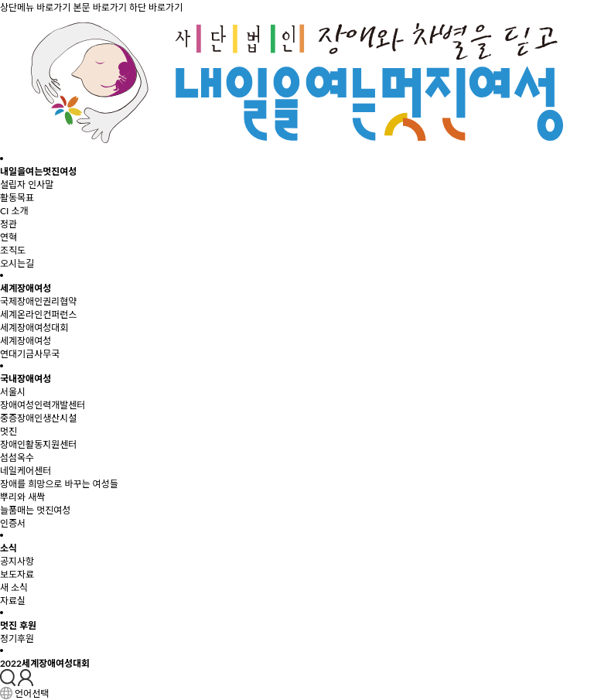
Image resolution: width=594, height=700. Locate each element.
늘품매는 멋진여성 (35, 510)
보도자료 (17, 574)
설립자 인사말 (27, 184)
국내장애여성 (26, 379)
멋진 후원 (18, 625)
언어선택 (32, 694)
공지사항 (17, 561)
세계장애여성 (26, 288)
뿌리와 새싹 (22, 497)
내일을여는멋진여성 (38, 171)
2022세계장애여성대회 (45, 663)
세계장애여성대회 (34, 328)
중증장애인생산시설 (38, 418)
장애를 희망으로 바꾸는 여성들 (59, 484)
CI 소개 (14, 211)
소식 (9, 548)
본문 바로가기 (99, 7)
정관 (9, 224)
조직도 (13, 250)
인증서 (13, 523)
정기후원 (17, 639)
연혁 (9, 237)
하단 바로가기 (156, 7)
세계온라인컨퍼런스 (38, 314)
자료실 (13, 601)
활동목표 (17, 198)
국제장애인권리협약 (38, 301)
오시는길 (17, 263)
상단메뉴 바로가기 (35, 7)
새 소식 (14, 587)
